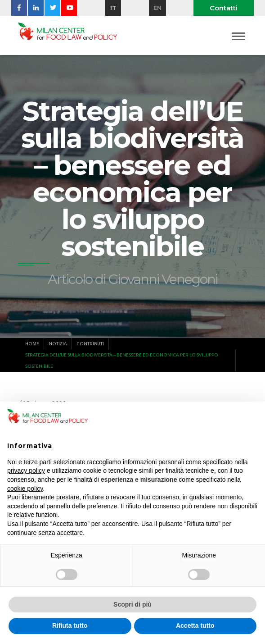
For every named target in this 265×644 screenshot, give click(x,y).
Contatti (224, 8)
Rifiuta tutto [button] (70, 626)
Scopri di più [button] (132, 604)
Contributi (90, 344)
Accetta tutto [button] (195, 626)
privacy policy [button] (26, 470)
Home (32, 344)
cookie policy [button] (25, 489)
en (157, 8)
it (113, 8)
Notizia (58, 344)
